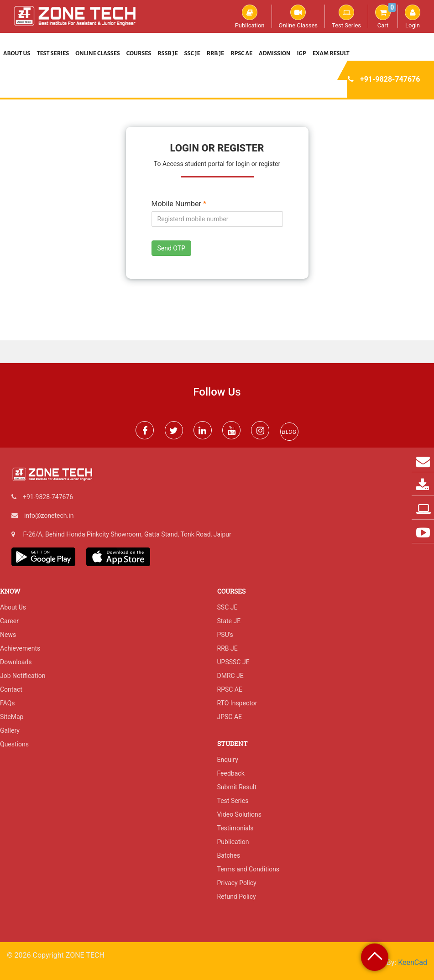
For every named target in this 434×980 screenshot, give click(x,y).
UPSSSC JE (233, 662)
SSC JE (192, 53)
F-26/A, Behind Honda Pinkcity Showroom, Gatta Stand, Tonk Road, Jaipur (127, 534)
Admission (275, 53)
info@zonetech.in (49, 516)
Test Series (346, 16)
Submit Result (237, 787)
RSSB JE (167, 53)
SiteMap (12, 717)
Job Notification (23, 676)
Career (9, 621)
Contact (11, 689)
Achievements (20, 648)
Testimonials (235, 828)
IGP (302, 53)
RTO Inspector (237, 703)
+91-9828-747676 (390, 79)
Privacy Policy (237, 883)
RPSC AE (241, 53)
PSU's (225, 635)
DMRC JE (230, 676)
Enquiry (228, 760)
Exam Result (331, 53)
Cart (385, 16)
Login (413, 16)
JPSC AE (230, 717)
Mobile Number (179, 204)
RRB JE (216, 53)
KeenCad (413, 962)
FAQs (8, 703)
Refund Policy (237, 897)
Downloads (16, 662)
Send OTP (171, 248)
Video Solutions (239, 814)
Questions (14, 744)
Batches (229, 855)
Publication (250, 16)
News (8, 635)
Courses (139, 53)
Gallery (10, 730)
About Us (17, 53)
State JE (229, 621)
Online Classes (298, 16)
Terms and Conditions (248, 869)
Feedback (231, 773)
